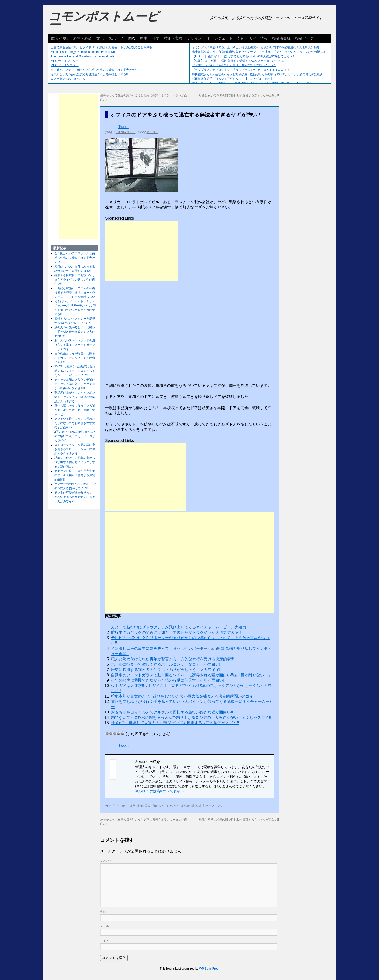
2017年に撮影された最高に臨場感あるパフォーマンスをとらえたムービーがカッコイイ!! (75, 371)
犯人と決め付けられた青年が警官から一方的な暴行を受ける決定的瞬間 (173, 659)
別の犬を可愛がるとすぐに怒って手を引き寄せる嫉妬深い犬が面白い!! (75, 332)
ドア (169, 806)
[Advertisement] (141, 251)
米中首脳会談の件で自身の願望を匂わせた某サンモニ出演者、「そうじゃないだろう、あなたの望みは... (260, 52)
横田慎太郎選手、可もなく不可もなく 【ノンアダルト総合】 (233, 79)
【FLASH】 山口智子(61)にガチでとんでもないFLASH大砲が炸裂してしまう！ (244, 56)
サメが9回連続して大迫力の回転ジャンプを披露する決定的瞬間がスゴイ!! (175, 723)
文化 (100, 38)
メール (104, 926)
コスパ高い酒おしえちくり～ (70, 79)
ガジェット (223, 38)
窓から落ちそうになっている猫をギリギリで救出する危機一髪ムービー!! (75, 410)
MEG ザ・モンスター (65, 61)
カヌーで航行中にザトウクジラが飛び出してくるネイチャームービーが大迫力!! (180, 627)
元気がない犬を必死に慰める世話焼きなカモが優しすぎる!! (89, 74)
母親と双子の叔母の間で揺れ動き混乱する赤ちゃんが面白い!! (239, 95)
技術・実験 (173, 38)
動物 (140, 806)
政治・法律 (60, 38)
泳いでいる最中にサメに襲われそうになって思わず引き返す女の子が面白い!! (75, 423)
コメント (106, 861)
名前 (103, 912)
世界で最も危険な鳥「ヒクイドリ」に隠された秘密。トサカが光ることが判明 (102, 47)
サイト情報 (259, 38)
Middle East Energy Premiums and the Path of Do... (84, 52)
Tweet (123, 127)
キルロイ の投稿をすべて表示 (160, 791)
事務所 (185, 806)
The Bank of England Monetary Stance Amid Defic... (84, 56)
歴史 (144, 38)
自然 (155, 806)
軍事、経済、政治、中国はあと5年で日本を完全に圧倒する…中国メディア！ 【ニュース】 (252, 83)
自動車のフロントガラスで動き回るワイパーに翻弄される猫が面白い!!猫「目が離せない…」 (191, 675)
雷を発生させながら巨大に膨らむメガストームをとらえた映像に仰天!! (75, 358)
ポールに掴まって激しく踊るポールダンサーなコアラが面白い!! (166, 664)
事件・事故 (129, 806)
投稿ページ (304, 38)
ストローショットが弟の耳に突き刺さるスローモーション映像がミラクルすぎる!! (75, 449)
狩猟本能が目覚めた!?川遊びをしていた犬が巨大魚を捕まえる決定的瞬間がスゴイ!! (183, 696)
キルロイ (152, 132)
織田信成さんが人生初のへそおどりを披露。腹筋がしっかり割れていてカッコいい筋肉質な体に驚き (257, 74)
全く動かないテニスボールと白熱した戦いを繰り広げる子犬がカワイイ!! (98, 70)
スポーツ (116, 38)
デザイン (194, 38)
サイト (104, 941)
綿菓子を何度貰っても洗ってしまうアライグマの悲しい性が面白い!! (75, 280)
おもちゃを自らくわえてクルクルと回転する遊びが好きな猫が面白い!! (172, 712)
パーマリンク (214, 806)
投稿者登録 (281, 38)
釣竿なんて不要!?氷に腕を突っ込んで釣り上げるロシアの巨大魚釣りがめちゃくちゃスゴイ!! (191, 717)
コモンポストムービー (103, 21)
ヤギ (176, 806)
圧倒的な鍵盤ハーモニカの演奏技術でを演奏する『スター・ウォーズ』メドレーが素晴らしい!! (76, 293)
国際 (131, 38)
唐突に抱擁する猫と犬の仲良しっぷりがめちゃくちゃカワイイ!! (166, 670)
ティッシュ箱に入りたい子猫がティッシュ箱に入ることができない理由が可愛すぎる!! (75, 384)
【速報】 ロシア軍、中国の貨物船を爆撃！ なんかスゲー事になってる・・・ (242, 61)
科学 (156, 38)
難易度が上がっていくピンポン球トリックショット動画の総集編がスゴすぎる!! (75, 397)
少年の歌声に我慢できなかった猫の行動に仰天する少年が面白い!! (168, 680)
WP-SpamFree (209, 969)
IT (208, 38)
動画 (194, 806)
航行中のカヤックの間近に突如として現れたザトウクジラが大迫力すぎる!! (176, 632)
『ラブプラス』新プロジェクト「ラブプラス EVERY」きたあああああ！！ (241, 70)
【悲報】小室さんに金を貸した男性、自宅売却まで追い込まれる (234, 65)
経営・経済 (83, 38)
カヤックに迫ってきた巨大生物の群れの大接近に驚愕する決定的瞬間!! (75, 475)
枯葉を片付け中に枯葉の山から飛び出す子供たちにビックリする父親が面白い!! (75, 462)
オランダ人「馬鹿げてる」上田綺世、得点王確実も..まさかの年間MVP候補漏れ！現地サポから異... (257, 47)
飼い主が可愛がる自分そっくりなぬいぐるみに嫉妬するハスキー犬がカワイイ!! (75, 497)
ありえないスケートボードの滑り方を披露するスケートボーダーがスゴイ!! (75, 345)
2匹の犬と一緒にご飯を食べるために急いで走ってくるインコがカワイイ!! (76, 436)
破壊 (202, 806)
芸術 (241, 38)
